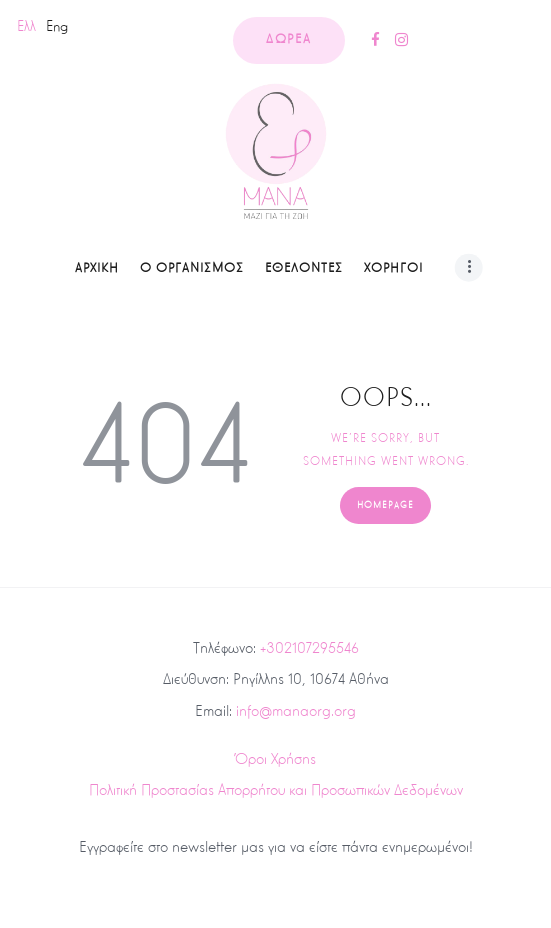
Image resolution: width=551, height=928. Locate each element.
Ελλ (26, 26)
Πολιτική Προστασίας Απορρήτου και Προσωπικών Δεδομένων (276, 789)
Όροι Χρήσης (275, 758)
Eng (57, 26)
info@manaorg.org (296, 710)
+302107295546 (309, 647)
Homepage (385, 505)
